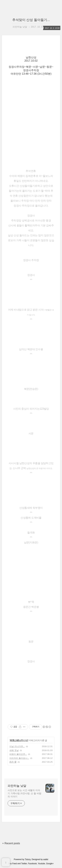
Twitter (24, 864)
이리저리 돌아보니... (19, 758)
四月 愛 (13, 762)
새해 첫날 (14, 750)
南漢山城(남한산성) (19, 740)
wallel (46, 859)
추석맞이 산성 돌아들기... (31, 20)
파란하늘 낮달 (17, 786)
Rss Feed (12, 864)
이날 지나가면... (17, 746)
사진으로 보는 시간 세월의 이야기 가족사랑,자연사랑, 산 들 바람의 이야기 (24, 793)
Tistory (28, 859)
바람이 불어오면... (18, 754)
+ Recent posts (11, 843)
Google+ (50, 864)
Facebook (32, 864)
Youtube (41, 864)
